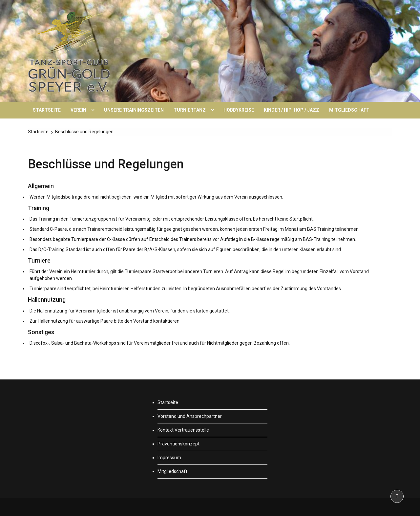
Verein (78, 110)
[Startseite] (38, 132)
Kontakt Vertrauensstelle (183, 430)
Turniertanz (190, 110)
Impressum (169, 458)
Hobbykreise (239, 110)
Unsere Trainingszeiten (134, 110)
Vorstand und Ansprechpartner (190, 416)
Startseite (47, 110)
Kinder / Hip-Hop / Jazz (292, 110)
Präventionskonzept (178, 444)
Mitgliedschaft (349, 110)
